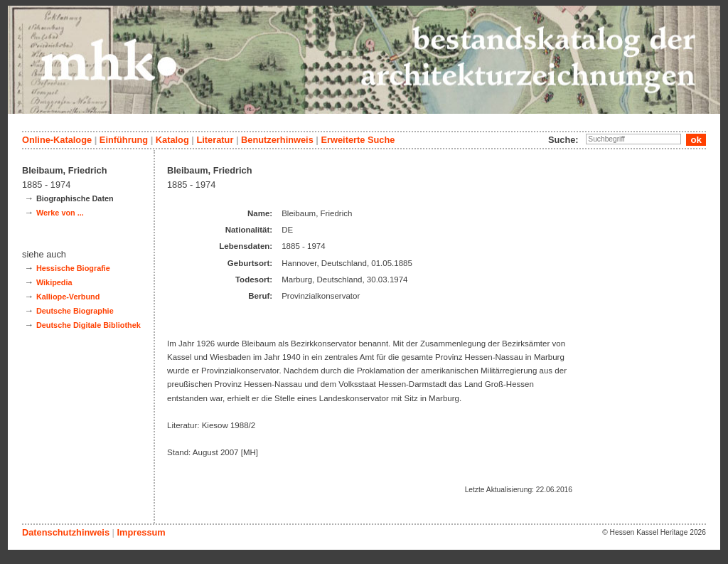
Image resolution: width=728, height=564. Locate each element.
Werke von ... (60, 213)
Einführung (124, 140)
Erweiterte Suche (358, 140)
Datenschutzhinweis (66, 532)
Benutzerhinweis (277, 140)
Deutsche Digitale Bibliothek (89, 325)
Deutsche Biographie (75, 311)
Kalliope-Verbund (68, 297)
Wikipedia (54, 282)
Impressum (141, 532)
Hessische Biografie (73, 268)
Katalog (172, 140)
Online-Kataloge (57, 140)
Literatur (215, 140)
